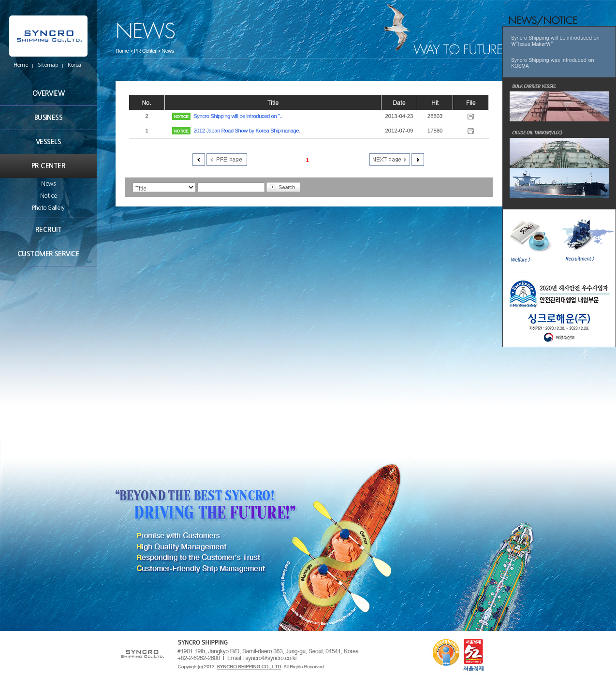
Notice (48, 196)
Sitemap (48, 65)
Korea (74, 65)
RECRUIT (48, 230)
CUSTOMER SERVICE (48, 254)
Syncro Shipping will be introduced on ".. (238, 116)
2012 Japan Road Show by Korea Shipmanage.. (247, 131)
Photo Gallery (48, 208)
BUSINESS (49, 118)
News (48, 184)
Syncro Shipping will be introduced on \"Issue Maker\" (555, 41)
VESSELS (48, 142)
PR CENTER (48, 166)
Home (21, 65)
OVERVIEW (49, 93)
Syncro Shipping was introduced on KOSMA (553, 63)
